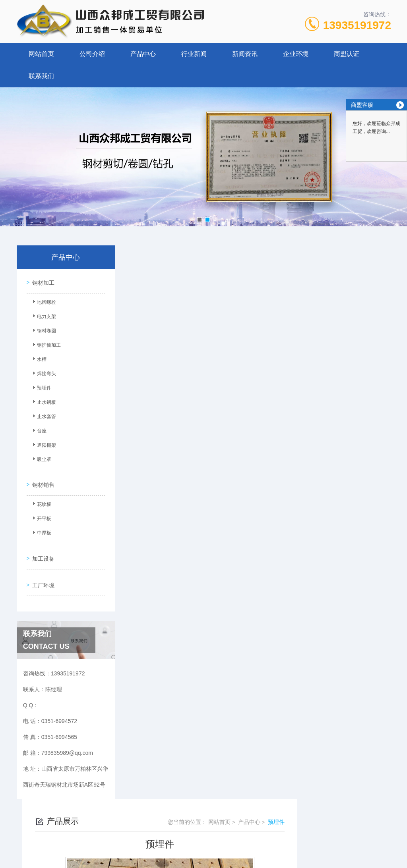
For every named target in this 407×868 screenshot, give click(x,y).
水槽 (39, 358)
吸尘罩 (41, 458)
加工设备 (41, 548)
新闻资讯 (245, 54)
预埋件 (41, 387)
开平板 (41, 513)
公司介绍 (92, 54)
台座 (39, 430)
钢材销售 (41, 478)
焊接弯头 (43, 372)
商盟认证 (347, 54)
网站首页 (41, 54)
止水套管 (43, 415)
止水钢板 (43, 401)
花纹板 (41, 499)
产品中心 (143, 54)
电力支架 (43, 315)
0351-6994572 (125, 830)
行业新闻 (194, 54)
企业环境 (296, 54)
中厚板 (41, 528)
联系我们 (41, 76)
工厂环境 (41, 571)
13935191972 (357, 25)
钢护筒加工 (46, 344)
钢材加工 (41, 280)
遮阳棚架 (43, 444)
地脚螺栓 (43, 301)
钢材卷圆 (43, 330)
